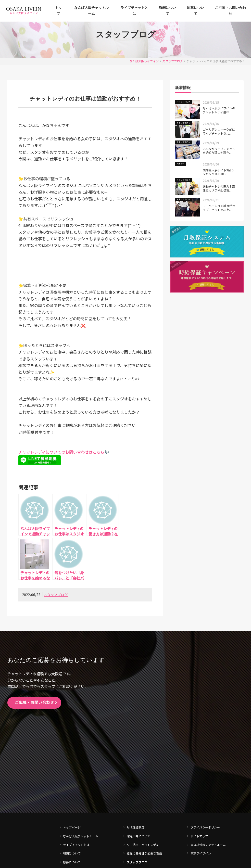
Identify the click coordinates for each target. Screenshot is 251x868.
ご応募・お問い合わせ (230, 11)
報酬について (167, 11)
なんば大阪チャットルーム (91, 11)
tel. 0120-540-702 (28, 791)
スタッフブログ (56, 595)
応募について (196, 11)
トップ (58, 11)
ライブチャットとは (134, 11)
